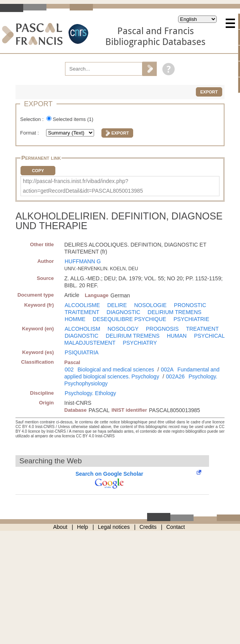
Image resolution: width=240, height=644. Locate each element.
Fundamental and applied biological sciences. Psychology (142, 373)
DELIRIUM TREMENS (174, 312)
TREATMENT (202, 329)
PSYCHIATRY (140, 343)
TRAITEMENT (82, 312)
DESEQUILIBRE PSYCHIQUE (130, 319)
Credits (148, 527)
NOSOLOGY (123, 329)
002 (69, 369)
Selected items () (73, 119)
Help (83, 527)
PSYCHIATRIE (191, 319)
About (60, 527)
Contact (176, 527)
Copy (38, 171)
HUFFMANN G (83, 261)
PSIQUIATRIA (82, 352)
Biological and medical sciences (116, 369)
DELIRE (117, 305)
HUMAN (177, 336)
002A (167, 369)
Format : (30, 133)
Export (209, 92)
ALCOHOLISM (82, 329)
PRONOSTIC (190, 305)
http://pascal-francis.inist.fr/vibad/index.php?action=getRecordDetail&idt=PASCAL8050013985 (83, 186)
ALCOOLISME (82, 305)
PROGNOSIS (162, 329)
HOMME (75, 319)
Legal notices (114, 527)
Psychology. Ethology (90, 393)
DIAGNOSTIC (123, 312)
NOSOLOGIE (150, 305)
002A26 (175, 376)
